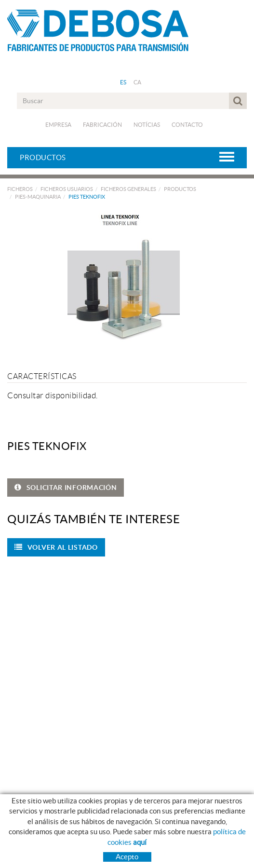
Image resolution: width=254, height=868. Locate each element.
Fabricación (102, 125)
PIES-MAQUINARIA (38, 197)
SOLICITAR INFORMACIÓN (66, 488)
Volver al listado (56, 547)
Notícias (147, 125)
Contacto (187, 125)
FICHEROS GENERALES (128, 189)
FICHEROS (20, 189)
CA (138, 82)
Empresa (58, 125)
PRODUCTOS (180, 189)
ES (123, 82)
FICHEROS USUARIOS (67, 189)
